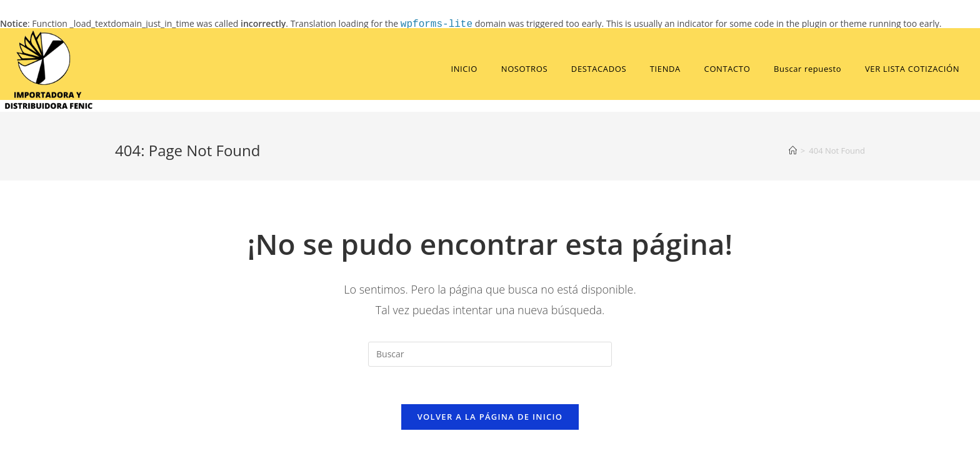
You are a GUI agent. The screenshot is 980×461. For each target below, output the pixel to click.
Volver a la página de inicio (490, 417)
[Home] (793, 151)
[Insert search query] (490, 354)
